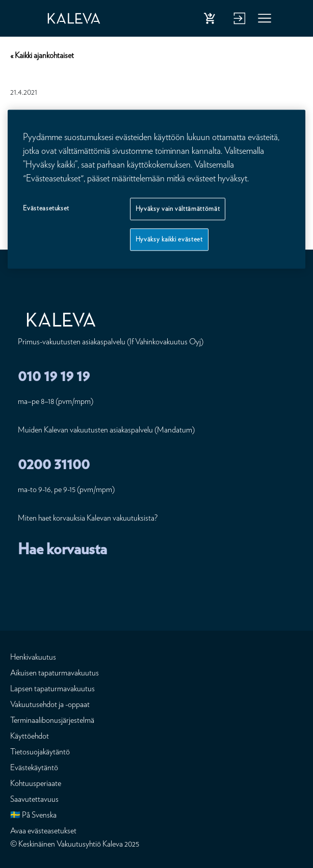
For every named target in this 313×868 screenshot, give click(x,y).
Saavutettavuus (34, 799)
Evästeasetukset (46, 208)
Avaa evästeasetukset (43, 831)
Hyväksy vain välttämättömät (178, 209)
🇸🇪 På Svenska (33, 815)
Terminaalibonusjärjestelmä (52, 720)
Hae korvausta (62, 549)
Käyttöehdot (30, 736)
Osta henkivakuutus (212, 20)
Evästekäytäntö (34, 767)
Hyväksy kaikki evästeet (169, 239)
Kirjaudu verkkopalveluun (238, 20)
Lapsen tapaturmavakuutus (53, 688)
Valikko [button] (265, 20)
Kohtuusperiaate (36, 783)
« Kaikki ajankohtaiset (42, 55)
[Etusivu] (79, 18)
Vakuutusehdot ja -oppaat (50, 704)
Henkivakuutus (33, 657)
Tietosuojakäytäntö (40, 752)
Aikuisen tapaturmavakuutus (55, 673)
